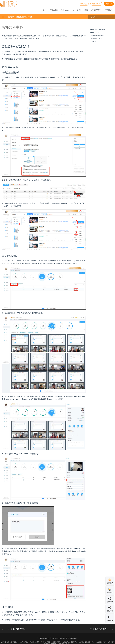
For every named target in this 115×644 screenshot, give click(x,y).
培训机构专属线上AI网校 (87, 642)
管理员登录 (96, 4)
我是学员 (84, 4)
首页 (44, 10)
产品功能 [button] (54, 10)
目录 (91, 26)
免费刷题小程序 (101, 642)
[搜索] (101, 17)
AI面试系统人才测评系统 (70, 642)
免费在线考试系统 (12, 642)
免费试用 (109, 4)
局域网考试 (96, 10)
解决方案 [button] (65, 10)
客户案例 (77, 10)
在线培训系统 (24, 642)
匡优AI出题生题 (46, 642)
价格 (86, 10)
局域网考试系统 (34, 642)
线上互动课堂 (57, 642)
